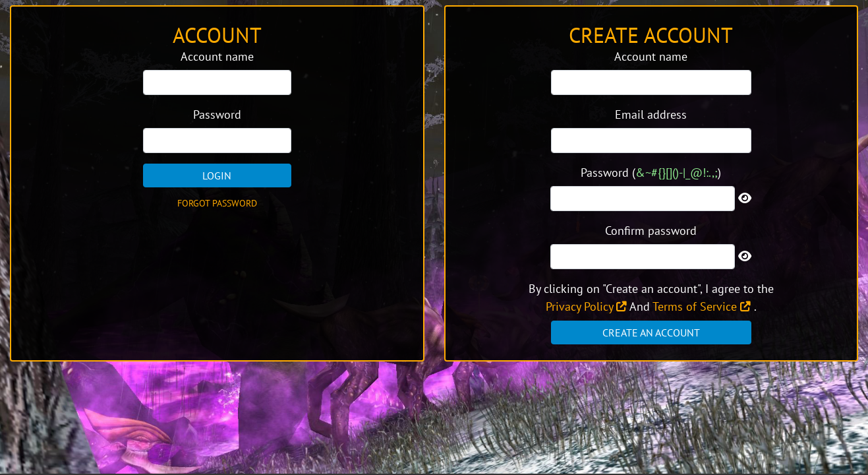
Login (217, 175)
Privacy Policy (586, 306)
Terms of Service (702, 306)
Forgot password (217, 203)
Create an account (651, 332)
